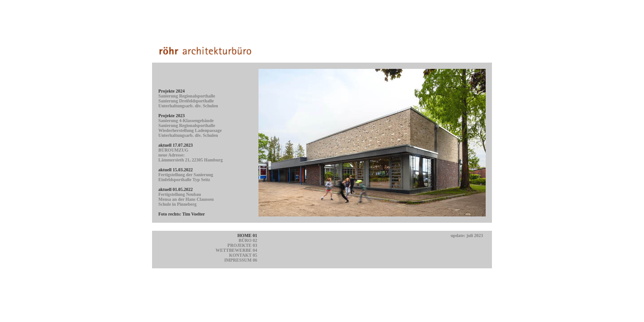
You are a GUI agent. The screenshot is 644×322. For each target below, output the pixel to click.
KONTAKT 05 (243, 255)
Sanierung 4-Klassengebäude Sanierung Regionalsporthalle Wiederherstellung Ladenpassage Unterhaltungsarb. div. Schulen (190, 128)
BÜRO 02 (248, 240)
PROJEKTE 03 (242, 245)
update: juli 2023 (467, 235)
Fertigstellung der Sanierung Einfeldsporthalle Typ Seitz (186, 177)
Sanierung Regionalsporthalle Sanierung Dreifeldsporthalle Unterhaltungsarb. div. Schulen (188, 101)
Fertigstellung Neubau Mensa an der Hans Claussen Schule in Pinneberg (186, 199)
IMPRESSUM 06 (241, 260)
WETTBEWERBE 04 (236, 250)
